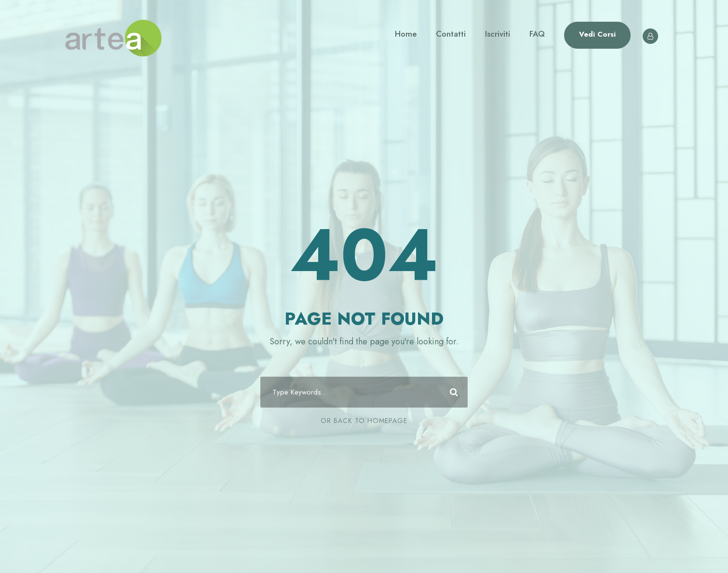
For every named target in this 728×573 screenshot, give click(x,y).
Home (406, 34)
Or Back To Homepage (364, 421)
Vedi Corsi (597, 34)
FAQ (537, 34)
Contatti (451, 34)
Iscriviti (498, 34)
